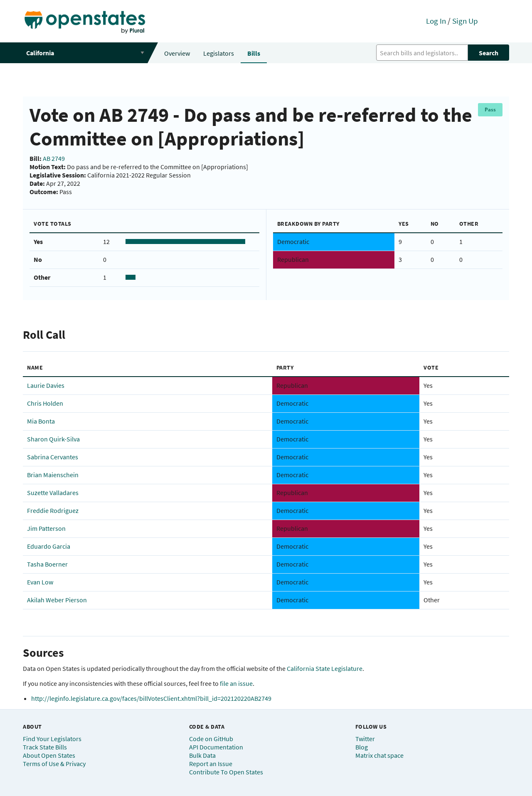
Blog (362, 747)
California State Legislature (325, 668)
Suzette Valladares (53, 493)
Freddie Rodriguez (53, 510)
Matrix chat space (379, 755)
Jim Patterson (46, 528)
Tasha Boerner (47, 564)
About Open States (49, 755)
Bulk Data (202, 755)
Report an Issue (211, 764)
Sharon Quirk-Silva (53, 439)
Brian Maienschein (53, 475)
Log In (436, 21)
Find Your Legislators (52, 739)
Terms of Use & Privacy (54, 764)
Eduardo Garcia (49, 546)
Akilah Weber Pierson (57, 600)
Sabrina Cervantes (53, 457)
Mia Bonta (41, 421)
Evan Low (40, 582)
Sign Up (465, 21)
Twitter (365, 739)
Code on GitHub (211, 739)
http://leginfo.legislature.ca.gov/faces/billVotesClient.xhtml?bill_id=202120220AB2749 (151, 698)
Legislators (219, 53)
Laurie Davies (46, 385)
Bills (254, 53)
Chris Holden (45, 403)
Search (489, 53)
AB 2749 (54, 158)
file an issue (236, 683)
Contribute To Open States (226, 772)
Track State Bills (45, 747)
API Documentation (216, 747)
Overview (177, 53)
